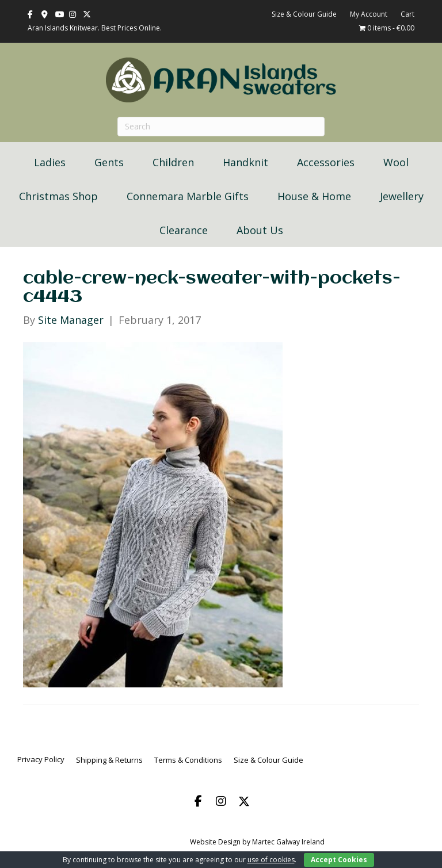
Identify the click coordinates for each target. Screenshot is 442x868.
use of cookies (271, 860)
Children (173, 162)
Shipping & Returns (109, 760)
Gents (109, 162)
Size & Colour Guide (304, 14)
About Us (260, 230)
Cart (407, 14)
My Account (369, 14)
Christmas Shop (58, 196)
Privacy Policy (41, 759)
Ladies (50, 162)
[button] (198, 801)
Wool (396, 162)
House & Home (314, 196)
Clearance (184, 230)
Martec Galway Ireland (288, 842)
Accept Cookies (339, 860)
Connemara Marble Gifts (188, 196)
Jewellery (402, 196)
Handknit (245, 162)
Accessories (326, 162)
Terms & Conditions (188, 760)
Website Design (215, 842)
